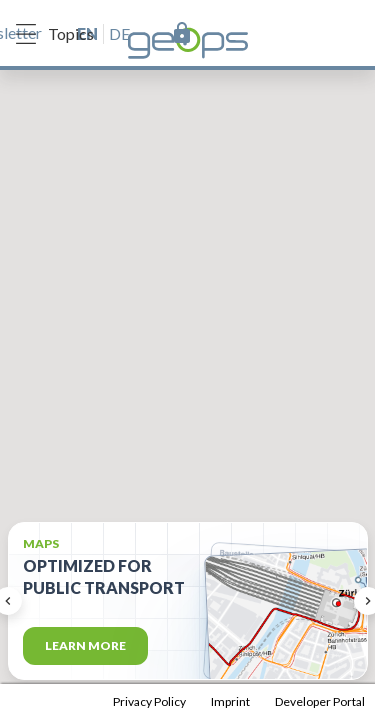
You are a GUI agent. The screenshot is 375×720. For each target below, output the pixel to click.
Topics (55, 34)
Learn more (85, 645)
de (119, 33)
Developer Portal (320, 701)
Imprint (230, 701)
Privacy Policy (149, 701)
